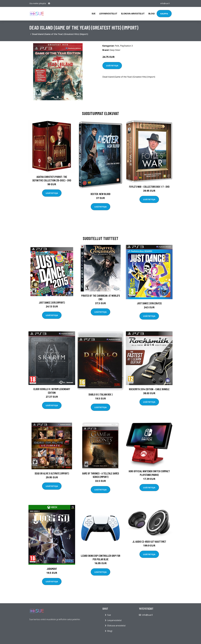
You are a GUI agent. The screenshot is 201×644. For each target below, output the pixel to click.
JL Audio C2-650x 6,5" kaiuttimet (149, 542)
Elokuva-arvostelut (133, 14)
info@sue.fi (165, 3)
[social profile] (49, 3)
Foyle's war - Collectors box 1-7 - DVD (149, 187)
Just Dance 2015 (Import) (52, 302)
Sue (94, 14)
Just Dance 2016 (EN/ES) (149, 303)
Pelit (117, 46)
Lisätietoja (112, 66)
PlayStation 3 (126, 46)
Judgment (52, 569)
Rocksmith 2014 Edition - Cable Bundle (149, 389)
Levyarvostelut (108, 14)
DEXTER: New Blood (100, 194)
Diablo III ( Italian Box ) (101, 394)
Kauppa (164, 14)
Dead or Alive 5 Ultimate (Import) (52, 473)
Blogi (152, 14)
